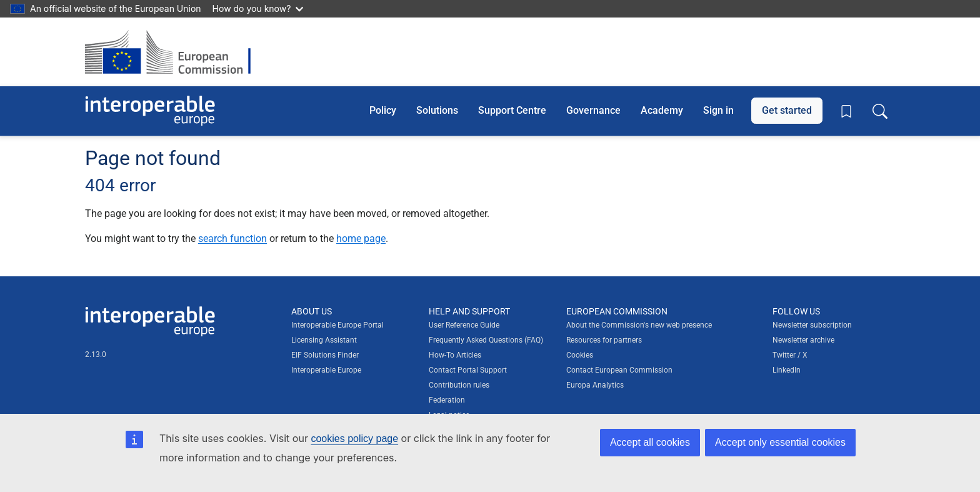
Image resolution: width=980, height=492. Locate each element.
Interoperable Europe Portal (337, 325)
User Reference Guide (464, 325)
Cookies (580, 355)
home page (361, 238)
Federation (447, 400)
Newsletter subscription (812, 325)
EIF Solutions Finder (325, 355)
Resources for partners (604, 340)
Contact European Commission (619, 370)
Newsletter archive (803, 340)
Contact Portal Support (468, 370)
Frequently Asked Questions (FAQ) (486, 340)
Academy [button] (662, 110)
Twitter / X (790, 355)
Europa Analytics (595, 385)
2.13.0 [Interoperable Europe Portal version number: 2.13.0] (96, 354)
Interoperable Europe (326, 370)
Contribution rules (459, 385)
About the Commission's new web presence (639, 325)
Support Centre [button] (512, 110)
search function (232, 238)
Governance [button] (593, 110)
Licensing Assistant (324, 340)
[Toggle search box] (880, 111)
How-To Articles (455, 355)
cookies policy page (354, 439)
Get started (787, 110)
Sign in (718, 110)
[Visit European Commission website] (174, 52)
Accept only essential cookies (780, 442)
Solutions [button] (437, 110)
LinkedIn (787, 370)
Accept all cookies (650, 442)
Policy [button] (383, 110)
